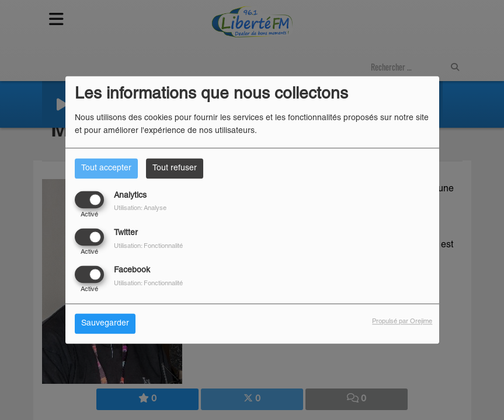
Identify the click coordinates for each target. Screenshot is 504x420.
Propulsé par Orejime (402, 322)
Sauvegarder (105, 324)
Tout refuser (175, 168)
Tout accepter (106, 168)
